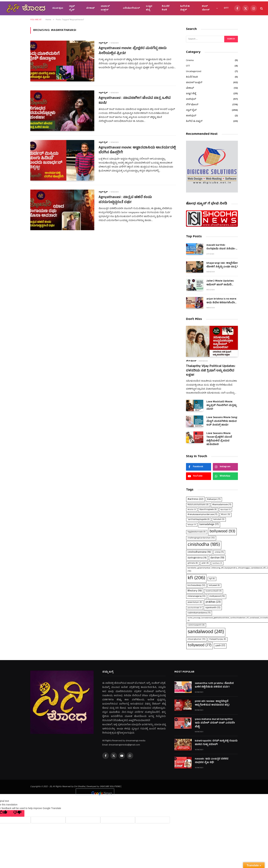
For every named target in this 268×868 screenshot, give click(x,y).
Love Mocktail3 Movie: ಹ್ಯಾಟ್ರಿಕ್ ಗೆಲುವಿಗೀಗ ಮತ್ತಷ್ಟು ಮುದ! (221, 406)
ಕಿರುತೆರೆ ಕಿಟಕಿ (166, 8)
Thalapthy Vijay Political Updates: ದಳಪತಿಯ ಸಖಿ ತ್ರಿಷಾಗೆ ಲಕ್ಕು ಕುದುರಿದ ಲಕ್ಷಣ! (211, 371)
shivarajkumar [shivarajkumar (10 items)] (197, 639)
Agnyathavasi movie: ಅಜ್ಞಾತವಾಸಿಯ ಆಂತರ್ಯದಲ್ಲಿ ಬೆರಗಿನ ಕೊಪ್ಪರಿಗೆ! (137, 150)
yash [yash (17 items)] (220, 646)
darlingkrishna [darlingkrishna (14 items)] (197, 558)
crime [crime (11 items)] (219, 552)
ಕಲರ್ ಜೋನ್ (206, 8)
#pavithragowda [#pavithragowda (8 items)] (208, 510)
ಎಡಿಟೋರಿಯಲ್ (131, 8)
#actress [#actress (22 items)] (195, 499)
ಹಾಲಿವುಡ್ (191, 116)
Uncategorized (194, 72)
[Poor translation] (17, 813)
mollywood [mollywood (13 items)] (217, 596)
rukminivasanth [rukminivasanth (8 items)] (196, 625)
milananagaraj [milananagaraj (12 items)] (197, 596)
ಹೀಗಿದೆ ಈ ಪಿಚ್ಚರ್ (185, 8)
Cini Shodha (79, 787)
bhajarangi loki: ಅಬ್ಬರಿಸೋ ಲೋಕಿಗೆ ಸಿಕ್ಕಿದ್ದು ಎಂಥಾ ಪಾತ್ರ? (222, 265)
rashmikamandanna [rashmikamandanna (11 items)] (199, 613)
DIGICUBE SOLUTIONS (110, 787)
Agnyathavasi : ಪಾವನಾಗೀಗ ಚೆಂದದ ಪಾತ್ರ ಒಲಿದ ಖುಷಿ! (135, 101)
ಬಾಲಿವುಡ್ (191, 99)
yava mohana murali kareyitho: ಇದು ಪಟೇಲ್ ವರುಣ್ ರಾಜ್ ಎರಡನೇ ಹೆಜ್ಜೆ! (215, 723)
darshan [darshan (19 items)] (217, 558)
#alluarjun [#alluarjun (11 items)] (214, 499)
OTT (226, 8)
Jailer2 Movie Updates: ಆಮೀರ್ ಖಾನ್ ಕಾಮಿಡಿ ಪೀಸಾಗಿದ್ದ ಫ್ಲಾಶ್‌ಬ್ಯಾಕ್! (220, 283)
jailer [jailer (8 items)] (205, 563)
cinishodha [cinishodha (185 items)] (204, 545)
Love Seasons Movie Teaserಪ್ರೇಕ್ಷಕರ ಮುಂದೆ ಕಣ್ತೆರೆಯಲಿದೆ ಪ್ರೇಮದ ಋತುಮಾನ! (219, 439)
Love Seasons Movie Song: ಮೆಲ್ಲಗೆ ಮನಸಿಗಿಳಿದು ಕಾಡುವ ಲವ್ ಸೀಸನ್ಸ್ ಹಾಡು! (222, 421)
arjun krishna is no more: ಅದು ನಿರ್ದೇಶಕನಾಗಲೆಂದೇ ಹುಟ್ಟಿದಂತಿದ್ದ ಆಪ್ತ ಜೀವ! (222, 301)
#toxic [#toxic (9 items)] (226, 515)
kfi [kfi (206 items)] (196, 578)
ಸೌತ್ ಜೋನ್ (192, 105)
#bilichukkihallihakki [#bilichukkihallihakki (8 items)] (198, 505)
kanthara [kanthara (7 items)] (217, 563)
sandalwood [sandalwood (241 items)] (206, 632)
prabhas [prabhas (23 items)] (213, 602)
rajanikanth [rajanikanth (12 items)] (213, 608)
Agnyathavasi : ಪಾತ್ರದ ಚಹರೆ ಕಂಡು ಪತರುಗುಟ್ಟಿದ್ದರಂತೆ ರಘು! (125, 200)
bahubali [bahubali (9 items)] (219, 520)
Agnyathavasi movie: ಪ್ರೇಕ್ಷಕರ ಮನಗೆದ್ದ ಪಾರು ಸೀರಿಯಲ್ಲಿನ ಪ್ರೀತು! (133, 51)
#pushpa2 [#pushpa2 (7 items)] (226, 510)
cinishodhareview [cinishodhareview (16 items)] (199, 552)
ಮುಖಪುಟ (58, 8)
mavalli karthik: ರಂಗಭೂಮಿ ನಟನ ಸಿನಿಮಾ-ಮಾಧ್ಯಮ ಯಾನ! (221, 247)
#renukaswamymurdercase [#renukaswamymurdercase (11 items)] (203, 515)
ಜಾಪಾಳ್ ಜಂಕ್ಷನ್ (105, 8)
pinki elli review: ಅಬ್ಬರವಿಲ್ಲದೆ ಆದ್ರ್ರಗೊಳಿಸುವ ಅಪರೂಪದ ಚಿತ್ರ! (212, 703)
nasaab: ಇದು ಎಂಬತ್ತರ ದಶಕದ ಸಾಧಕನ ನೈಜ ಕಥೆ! (212, 761)
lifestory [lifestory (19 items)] (195, 591)
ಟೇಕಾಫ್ (90, 8)
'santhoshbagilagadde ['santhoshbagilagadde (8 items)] (199, 520)
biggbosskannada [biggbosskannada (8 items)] (197, 532)
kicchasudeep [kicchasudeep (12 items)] (196, 585)
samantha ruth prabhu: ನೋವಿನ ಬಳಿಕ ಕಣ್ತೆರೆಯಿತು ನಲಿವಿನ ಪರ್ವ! (214, 685)
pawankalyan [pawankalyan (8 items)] (195, 602)
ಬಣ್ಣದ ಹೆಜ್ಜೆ (149, 8)
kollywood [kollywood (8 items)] (214, 586)
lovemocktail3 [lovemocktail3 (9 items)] (214, 591)
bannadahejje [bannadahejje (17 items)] (209, 525)
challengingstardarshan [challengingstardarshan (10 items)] (201, 538)
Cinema (190, 61)
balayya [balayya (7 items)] (192, 525)
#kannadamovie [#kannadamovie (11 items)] (222, 505)
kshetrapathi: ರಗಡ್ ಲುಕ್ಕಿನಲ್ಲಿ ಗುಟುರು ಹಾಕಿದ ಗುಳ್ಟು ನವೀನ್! (216, 743)
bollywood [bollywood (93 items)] (222, 532)
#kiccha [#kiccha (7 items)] (192, 510)
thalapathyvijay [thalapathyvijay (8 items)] (218, 639)
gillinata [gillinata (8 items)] (193, 563)
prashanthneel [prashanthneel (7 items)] (195, 608)
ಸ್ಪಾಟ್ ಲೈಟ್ (72, 8)
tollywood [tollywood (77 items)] (200, 646)
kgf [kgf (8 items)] (212, 579)
